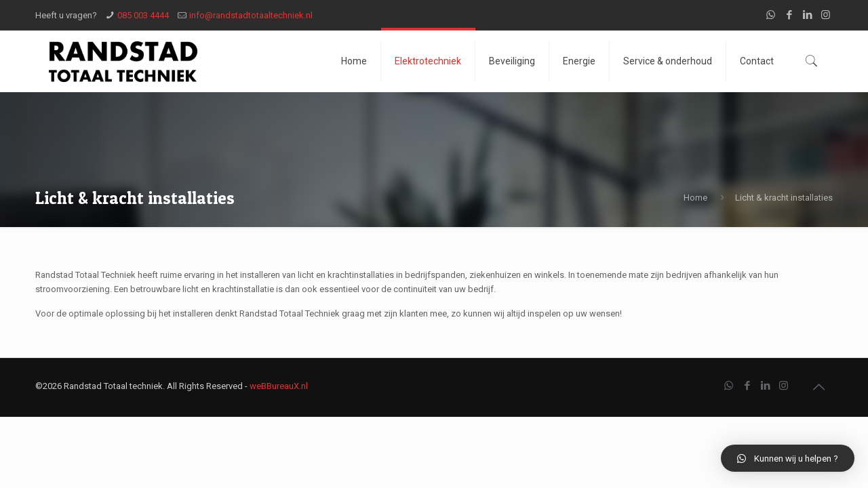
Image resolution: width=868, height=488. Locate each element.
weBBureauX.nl (279, 386)
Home (695, 198)
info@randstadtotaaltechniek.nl (251, 15)
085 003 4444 (143, 15)
